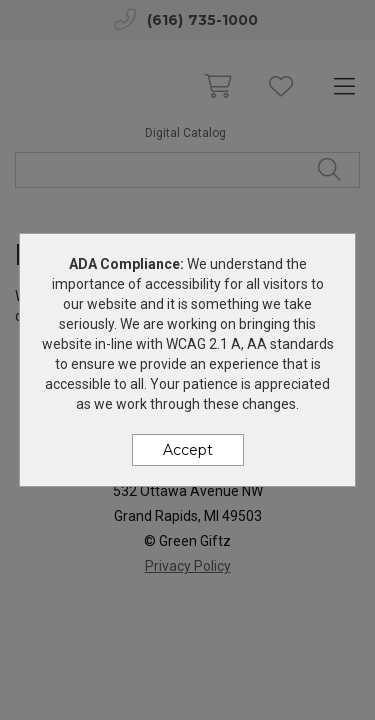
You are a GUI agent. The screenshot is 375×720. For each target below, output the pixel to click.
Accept (188, 450)
